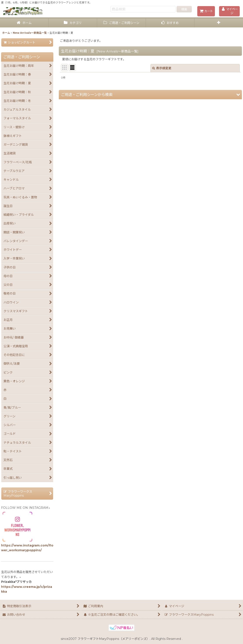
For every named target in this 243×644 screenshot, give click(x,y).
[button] (219, 23)
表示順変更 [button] (162, 68)
